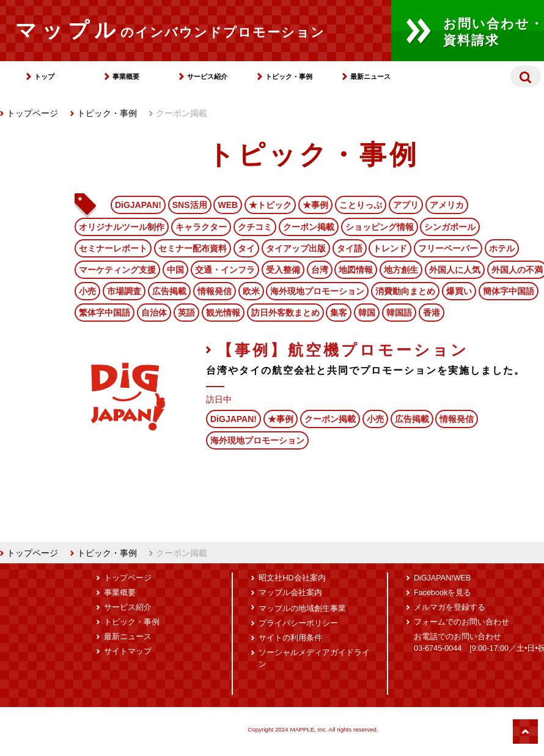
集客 (339, 313)
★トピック (270, 205)
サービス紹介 (207, 76)
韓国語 (399, 313)
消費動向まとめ (405, 291)
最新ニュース (370, 76)
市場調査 (124, 291)
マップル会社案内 (290, 593)
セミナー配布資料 (193, 248)
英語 (186, 313)
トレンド (390, 248)
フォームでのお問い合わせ (461, 622)
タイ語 (350, 248)
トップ (44, 76)
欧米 (251, 291)
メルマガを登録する (450, 607)
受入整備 (283, 270)
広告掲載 (169, 291)
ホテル (502, 248)
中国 (175, 270)
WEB (228, 205)
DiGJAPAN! (138, 205)
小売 (87, 291)
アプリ (406, 205)
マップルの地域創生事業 (302, 609)
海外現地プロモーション (317, 291)
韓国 (367, 313)
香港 (432, 313)
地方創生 (401, 270)
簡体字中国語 (509, 291)
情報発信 (215, 291)
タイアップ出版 (296, 248)
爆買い (459, 291)
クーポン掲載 (309, 227)
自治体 (154, 313)
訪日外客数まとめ (285, 313)
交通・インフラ (225, 270)
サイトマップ (128, 651)
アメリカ (447, 205)
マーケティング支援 (117, 270)
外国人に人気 (455, 270)
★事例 (315, 205)
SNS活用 (190, 205)
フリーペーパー (448, 248)
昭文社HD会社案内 (292, 578)
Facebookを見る (443, 593)
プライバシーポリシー (298, 623)
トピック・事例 (289, 76)
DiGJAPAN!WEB (443, 578)
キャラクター (201, 227)
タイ (246, 248)
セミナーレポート (113, 248)
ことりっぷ (361, 205)
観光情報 (223, 313)
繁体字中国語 (105, 313)
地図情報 (356, 270)
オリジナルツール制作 (122, 227)
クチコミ (255, 227)
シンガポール (450, 227)
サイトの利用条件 (290, 638)
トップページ (29, 113)
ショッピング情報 (380, 227)
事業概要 (126, 76)
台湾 (320, 270)
